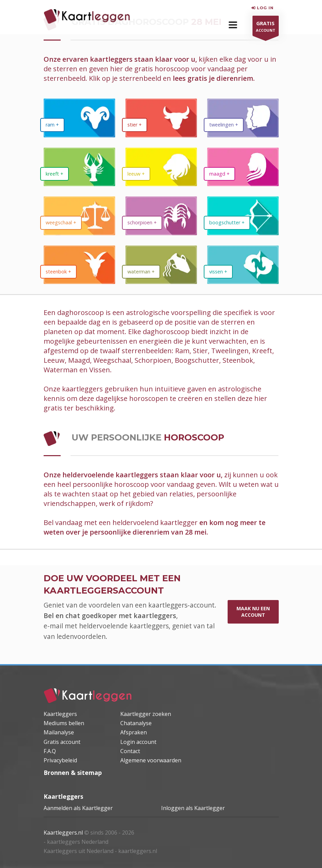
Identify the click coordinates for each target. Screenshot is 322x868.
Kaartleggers (60, 714)
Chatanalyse (136, 723)
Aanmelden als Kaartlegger (78, 808)
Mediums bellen (64, 723)
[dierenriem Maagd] (243, 167)
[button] (233, 25)
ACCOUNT (266, 27)
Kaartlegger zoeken (146, 714)
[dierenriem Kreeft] (79, 167)
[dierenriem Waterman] (161, 265)
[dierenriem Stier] (161, 118)
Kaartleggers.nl (63, 833)
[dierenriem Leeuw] (161, 167)
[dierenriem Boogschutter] (243, 216)
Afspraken (134, 732)
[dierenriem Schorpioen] (161, 216)
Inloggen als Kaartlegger (193, 808)
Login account (138, 742)
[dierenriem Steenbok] (79, 265)
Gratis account (62, 742)
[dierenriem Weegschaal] (79, 216)
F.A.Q (50, 751)
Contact (130, 751)
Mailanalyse (59, 732)
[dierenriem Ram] (79, 118)
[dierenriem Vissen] (243, 265)
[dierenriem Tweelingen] (243, 118)
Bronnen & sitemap (73, 773)
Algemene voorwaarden (151, 760)
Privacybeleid (60, 760)
